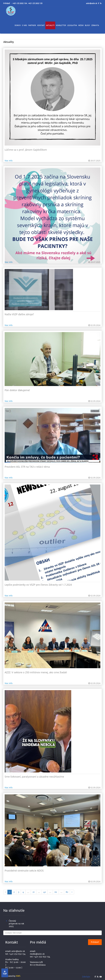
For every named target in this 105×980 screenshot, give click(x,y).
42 (45, 892)
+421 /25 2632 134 (20, 3)
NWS (18, 976)
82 (67, 892)
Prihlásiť (7, 3)
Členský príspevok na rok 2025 (16, 924)
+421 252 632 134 (17, 954)
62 (56, 892)
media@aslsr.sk (37, 954)
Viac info (9, 161)
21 (34, 892)
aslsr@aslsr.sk (92, 3)
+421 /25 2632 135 (35, 3)
